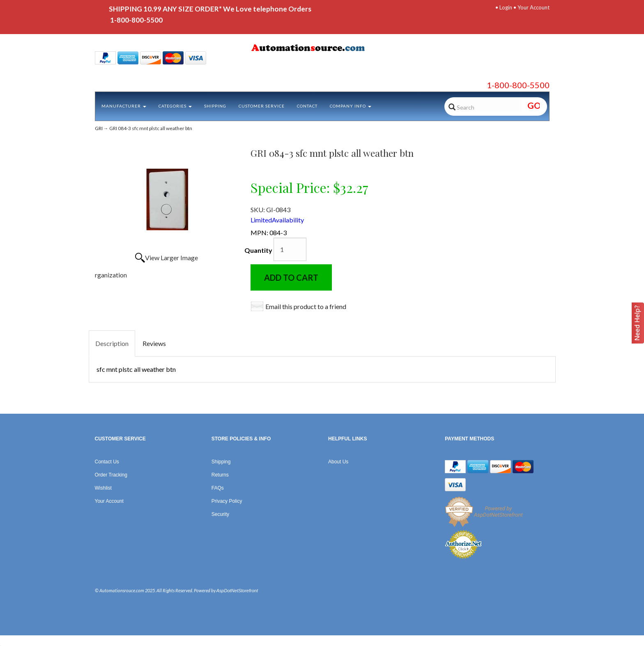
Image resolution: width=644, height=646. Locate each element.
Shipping (215, 106)
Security (220, 514)
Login (506, 7)
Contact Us (107, 462)
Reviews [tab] (154, 343)
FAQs (218, 488)
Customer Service (262, 106)
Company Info (351, 106)
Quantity (258, 250)
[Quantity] (290, 249)
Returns (220, 475)
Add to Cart (291, 277)
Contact (307, 106)
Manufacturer (124, 106)
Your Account (534, 7)
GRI (99, 128)
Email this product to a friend (306, 306)
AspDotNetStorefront (237, 591)
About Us (338, 462)
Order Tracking (111, 475)
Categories (175, 106)
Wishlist (103, 488)
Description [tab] (112, 343)
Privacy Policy (227, 501)
